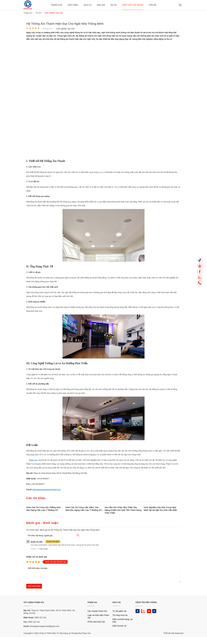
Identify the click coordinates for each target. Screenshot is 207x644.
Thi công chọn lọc (120, 615)
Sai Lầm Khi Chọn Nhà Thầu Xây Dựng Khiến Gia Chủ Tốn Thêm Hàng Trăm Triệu (123, 510)
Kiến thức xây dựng (133, 5)
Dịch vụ (88, 5)
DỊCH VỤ (117, 602)
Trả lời (33, 549)
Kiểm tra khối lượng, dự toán (123, 621)
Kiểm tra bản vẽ (119, 626)
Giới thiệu (73, 5)
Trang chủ (57, 5)
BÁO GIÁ (101, 5)
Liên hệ (152, 5)
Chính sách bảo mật (96, 622)
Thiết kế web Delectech (173, 633)
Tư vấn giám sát (119, 611)
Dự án (113, 5)
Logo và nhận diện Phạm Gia (98, 616)
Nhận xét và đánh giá (37, 557)
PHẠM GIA (92, 602)
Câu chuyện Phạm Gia (97, 611)
